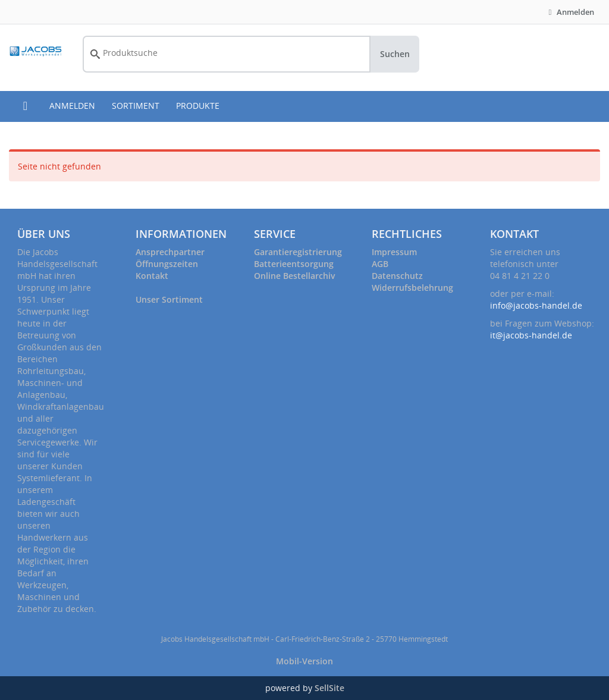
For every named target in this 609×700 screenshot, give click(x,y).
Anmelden (570, 12)
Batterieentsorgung (294, 264)
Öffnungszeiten (167, 264)
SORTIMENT (136, 106)
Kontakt (152, 276)
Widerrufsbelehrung (412, 288)
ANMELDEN (72, 106)
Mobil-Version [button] (304, 661)
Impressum (394, 252)
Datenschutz (397, 276)
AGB (380, 264)
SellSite (329, 688)
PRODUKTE (198, 106)
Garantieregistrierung (298, 252)
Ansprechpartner (170, 252)
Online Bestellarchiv (294, 276)
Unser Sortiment (169, 299)
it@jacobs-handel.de (531, 335)
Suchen (395, 54)
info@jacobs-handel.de (536, 305)
